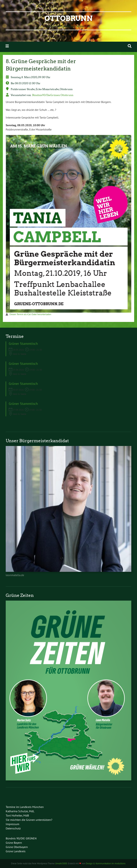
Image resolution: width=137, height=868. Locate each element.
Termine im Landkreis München (25, 807)
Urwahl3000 (61, 863)
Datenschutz (13, 828)
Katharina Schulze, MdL (20, 811)
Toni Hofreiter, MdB (17, 815)
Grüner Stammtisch (23, 344)
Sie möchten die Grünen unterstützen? (29, 820)
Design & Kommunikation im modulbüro (106, 863)
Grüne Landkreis (16, 851)
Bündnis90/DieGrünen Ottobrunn (53, 95)
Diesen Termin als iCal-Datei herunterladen (30, 314)
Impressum (12, 824)
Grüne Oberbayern (17, 847)
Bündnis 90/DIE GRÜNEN (21, 838)
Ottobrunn (68, 18)
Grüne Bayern (14, 843)
